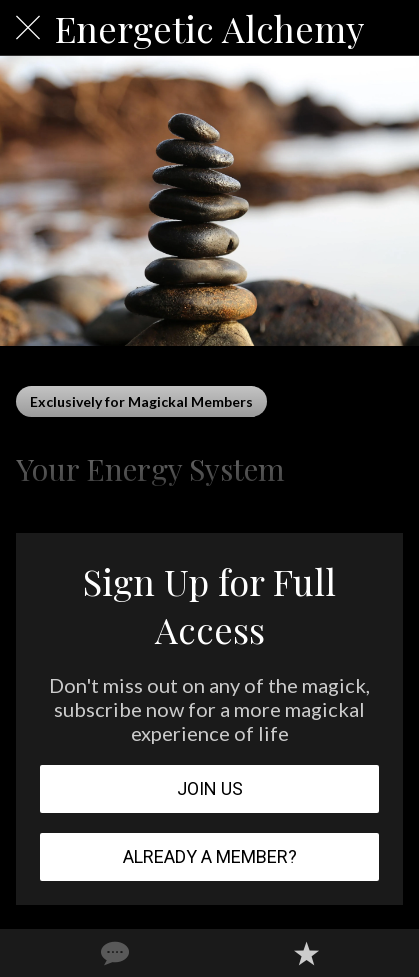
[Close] (28, 28)
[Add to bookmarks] (306, 953)
